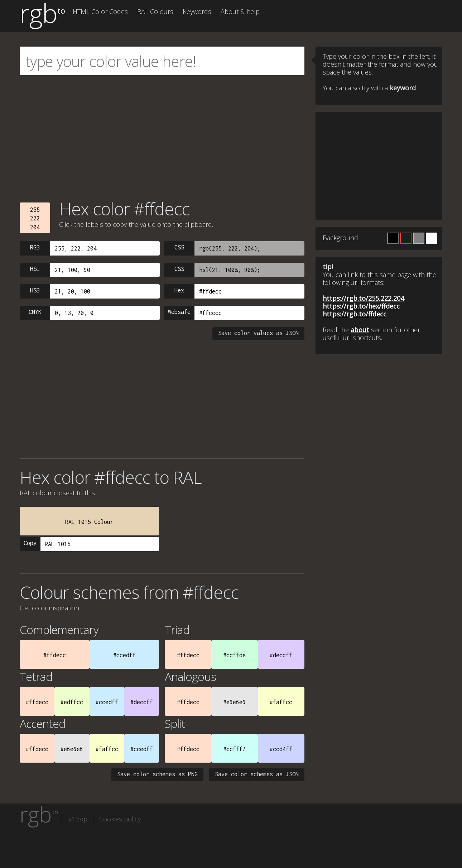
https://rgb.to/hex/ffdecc (361, 306)
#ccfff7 (234, 749)
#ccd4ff (281, 749)
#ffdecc (55, 655)
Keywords (197, 11)
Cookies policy (120, 819)
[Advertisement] (162, 133)
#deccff (281, 655)
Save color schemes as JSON (257, 774)
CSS (179, 247)
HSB (35, 290)
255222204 (35, 218)
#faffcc (281, 702)
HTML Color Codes (100, 11)
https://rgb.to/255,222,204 (363, 298)
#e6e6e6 (234, 702)
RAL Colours (155, 11)
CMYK (35, 312)
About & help (240, 11)
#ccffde (234, 655)
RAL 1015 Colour (89, 522)
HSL (35, 269)
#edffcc (72, 702)
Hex (179, 290)
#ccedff (124, 655)
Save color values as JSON (258, 333)
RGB (35, 247)
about (360, 330)
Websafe (179, 312)
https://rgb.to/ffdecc (355, 314)
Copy (30, 543)
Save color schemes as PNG (157, 774)
